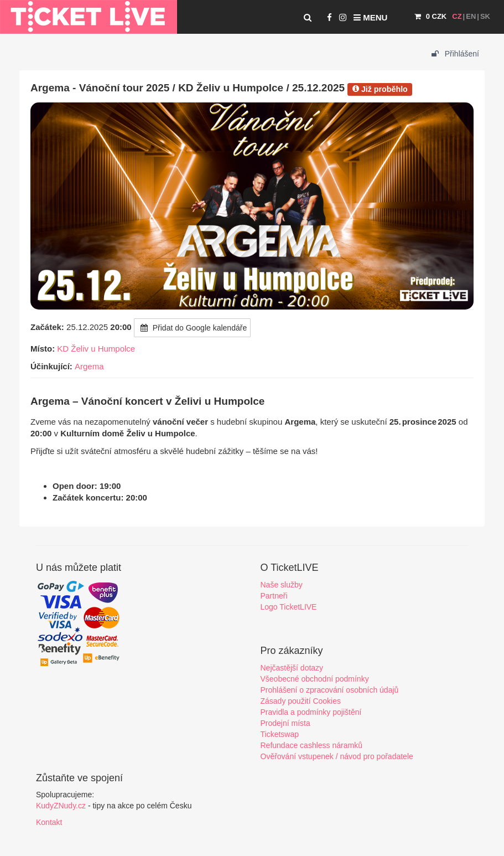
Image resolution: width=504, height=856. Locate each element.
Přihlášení (455, 54)
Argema (89, 366)
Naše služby (282, 585)
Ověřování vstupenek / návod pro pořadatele (337, 756)
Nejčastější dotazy (292, 668)
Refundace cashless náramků (311, 745)
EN (471, 16)
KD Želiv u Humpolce (96, 349)
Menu (370, 17)
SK (485, 16)
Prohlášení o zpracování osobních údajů (330, 690)
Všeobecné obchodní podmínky (315, 679)
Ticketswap (280, 734)
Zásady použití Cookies (301, 701)
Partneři (274, 596)
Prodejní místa (285, 723)
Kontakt (49, 822)
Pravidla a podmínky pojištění (311, 712)
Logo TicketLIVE (289, 607)
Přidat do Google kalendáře (192, 328)
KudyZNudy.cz (61, 806)
